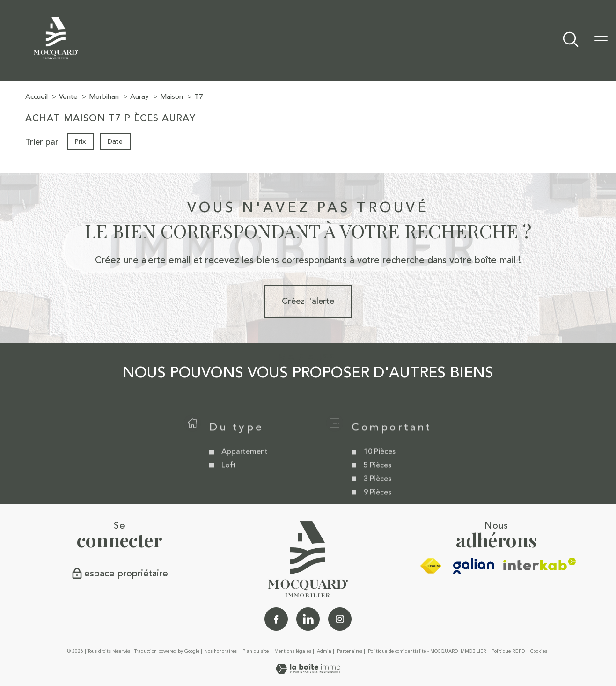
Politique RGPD (508, 651)
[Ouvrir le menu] (601, 41)
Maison (172, 97)
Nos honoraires (220, 651)
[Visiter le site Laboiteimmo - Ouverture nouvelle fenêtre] (308, 671)
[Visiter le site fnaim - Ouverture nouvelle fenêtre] (431, 566)
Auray (139, 97)
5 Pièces (378, 478)
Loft (228, 478)
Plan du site (256, 651)
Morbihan (104, 97)
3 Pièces (378, 491)
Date (116, 142)
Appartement (244, 464)
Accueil (37, 97)
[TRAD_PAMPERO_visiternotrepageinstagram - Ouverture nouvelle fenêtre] (340, 619)
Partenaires (350, 651)
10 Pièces (380, 464)
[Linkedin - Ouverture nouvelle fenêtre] (308, 619)
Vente (68, 97)
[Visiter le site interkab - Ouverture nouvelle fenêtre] (540, 564)
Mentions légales (293, 651)
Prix (80, 142)
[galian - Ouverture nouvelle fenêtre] (474, 566)
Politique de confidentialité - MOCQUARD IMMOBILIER (427, 651)
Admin (324, 651)
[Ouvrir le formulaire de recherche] (571, 41)
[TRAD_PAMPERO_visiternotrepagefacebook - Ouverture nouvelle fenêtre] (276, 619)
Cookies (539, 652)
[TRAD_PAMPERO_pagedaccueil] (56, 57)
